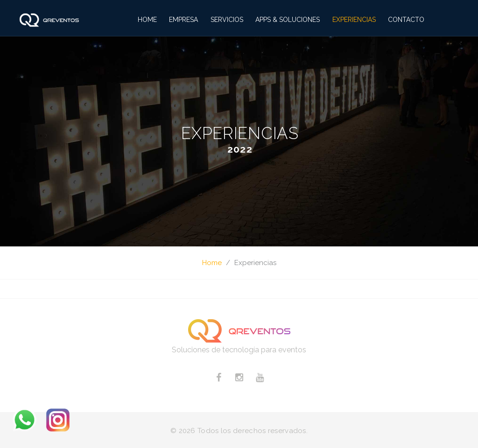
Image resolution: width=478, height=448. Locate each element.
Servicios (227, 20)
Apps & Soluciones (288, 20)
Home (147, 20)
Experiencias (354, 20)
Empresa (183, 20)
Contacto (406, 20)
